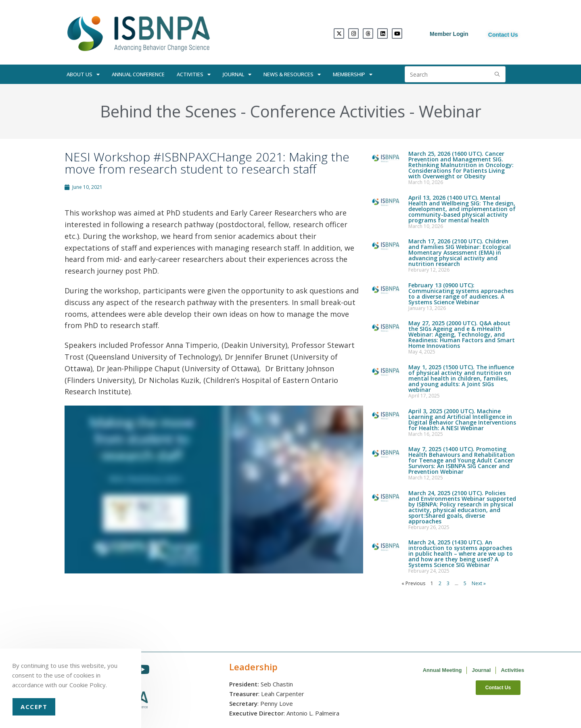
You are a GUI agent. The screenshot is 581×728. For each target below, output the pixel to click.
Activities (194, 74)
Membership (353, 74)
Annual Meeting (442, 670)
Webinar (450, 111)
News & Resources (292, 74)
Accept (34, 707)
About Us (83, 74)
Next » (479, 583)
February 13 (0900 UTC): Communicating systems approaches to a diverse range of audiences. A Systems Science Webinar (461, 294)
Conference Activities (328, 111)
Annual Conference (138, 74)
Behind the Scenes (168, 111)
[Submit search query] (497, 74)
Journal (237, 74)
